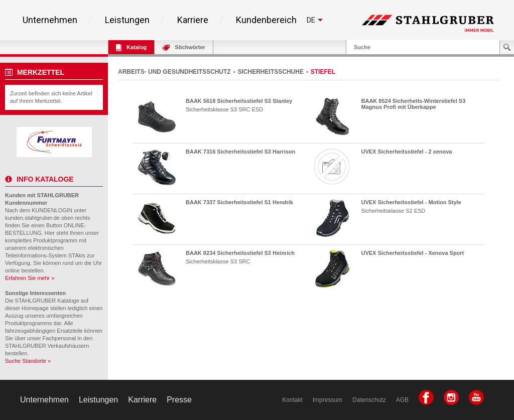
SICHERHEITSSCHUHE (271, 72)
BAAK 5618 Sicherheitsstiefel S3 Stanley (239, 101)
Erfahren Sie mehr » (30, 278)
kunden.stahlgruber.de (32, 218)
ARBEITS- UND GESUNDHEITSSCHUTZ (174, 72)
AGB (402, 400)
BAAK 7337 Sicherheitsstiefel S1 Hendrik (239, 202)
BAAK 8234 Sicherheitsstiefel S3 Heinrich (240, 253)
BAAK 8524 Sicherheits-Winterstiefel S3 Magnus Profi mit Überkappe (414, 104)
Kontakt (292, 400)
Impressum (328, 400)
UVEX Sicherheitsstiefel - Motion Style (411, 202)
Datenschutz (369, 400)
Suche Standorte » (28, 361)
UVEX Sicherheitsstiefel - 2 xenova (407, 152)
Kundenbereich (266, 20)
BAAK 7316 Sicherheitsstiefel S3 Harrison (240, 152)
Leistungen (127, 20)
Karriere (193, 20)
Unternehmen (50, 20)
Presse (179, 400)
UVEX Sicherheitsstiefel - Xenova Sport (413, 253)
